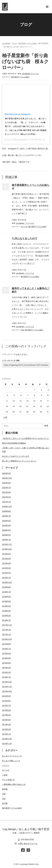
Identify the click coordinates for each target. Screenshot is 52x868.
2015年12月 (7, 682)
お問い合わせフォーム (28, 843)
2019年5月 (6, 559)
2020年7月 (6, 516)
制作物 (5, 789)
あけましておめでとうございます (16, 456)
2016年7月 (6, 649)
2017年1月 (6, 634)
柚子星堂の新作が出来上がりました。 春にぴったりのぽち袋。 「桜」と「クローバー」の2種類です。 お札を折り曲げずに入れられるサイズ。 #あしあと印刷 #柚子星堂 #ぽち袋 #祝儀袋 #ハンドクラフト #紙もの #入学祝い (26, 126)
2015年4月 (6, 720)
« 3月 (5, 417)
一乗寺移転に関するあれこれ (14, 784)
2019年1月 (6, 578)
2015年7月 (6, 706)
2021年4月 (6, 492)
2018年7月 (6, 592)
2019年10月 (7, 549)
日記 (23, 330)
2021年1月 (6, 502)
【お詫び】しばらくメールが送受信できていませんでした (26, 438)
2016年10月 (7, 639)
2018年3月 (6, 611)
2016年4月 (6, 663)
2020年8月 (6, 511)
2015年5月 (6, 715)
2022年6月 (6, 483)
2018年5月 (6, 601)
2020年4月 (6, 525)
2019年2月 (6, 573)
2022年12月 (7, 478)
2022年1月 (6, 488)
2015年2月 (6, 729)
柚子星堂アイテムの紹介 (28, 43)
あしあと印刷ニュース (11, 761)
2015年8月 (6, 701)
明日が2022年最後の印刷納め (14, 443)
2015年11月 (7, 687)
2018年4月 (6, 606)
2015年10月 (7, 691)
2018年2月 (6, 616)
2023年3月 (6, 473)
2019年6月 (6, 554)
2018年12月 (7, 582)
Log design (6, 43)
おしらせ (24, 227)
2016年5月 (6, 658)
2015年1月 (6, 734)
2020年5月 (6, 521)
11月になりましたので (24, 238)
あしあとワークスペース (12, 756)
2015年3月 (6, 724)
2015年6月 (6, 710)
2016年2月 (6, 672)
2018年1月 (6, 620)
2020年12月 (7, 506)
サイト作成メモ (8, 780)
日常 (4, 794)
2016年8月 (6, 644)
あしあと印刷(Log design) (16, 139)
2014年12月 (7, 739)
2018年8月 (6, 587)
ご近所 (5, 775)
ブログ (14, 43)
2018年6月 (6, 597)
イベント (6, 765)
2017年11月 (7, 625)
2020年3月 (6, 530)
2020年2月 (6, 535)
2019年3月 (6, 568)
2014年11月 (7, 744)
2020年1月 (6, 540)
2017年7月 (6, 630)
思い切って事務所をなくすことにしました (19, 461)
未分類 (5, 803)
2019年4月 (6, 563)
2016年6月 (6, 653)
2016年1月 (6, 677)
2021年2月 (6, 497)
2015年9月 (6, 696)
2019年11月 (7, 544)
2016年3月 (6, 668)
